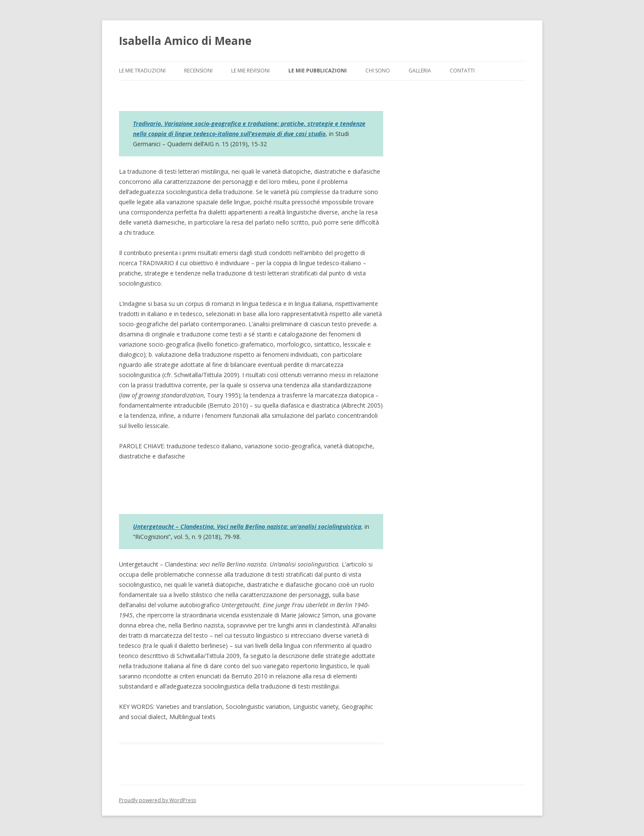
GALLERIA (420, 71)
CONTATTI (462, 71)
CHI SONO (378, 71)
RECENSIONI (198, 71)
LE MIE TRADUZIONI (142, 71)
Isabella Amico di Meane (185, 41)
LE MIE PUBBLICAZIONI (318, 71)
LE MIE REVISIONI (250, 71)
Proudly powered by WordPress (158, 800)
